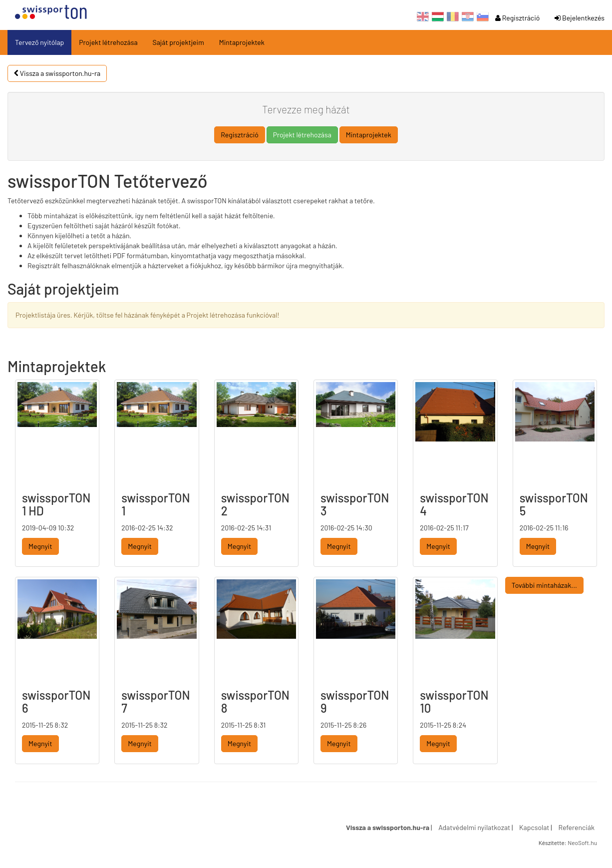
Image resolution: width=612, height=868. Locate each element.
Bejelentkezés (580, 18)
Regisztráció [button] (240, 135)
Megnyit (40, 546)
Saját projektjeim (178, 42)
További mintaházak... (544, 585)
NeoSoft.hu (582, 843)
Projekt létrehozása (108, 42)
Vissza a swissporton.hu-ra (57, 73)
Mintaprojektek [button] (369, 135)
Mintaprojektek (242, 42)
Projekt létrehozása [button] (302, 135)
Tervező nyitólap (39, 42)
